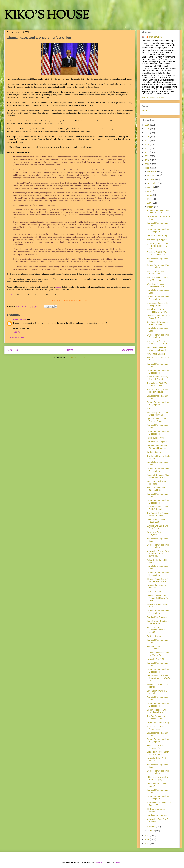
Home (70, 350)
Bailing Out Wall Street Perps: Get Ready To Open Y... (157, 598)
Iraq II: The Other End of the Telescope (158, 279)
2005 (148, 843)
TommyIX (100, 862)
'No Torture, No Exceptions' (154, 648)
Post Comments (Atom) (75, 357)
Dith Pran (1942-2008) (157, 236)
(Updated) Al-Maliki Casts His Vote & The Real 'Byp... (158, 246)
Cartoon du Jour (154, 452)
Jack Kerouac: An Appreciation (155, 728)
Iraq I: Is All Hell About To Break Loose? (158, 273)
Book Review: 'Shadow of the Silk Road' (158, 622)
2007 (148, 835)
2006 (148, 839)
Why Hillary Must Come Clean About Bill (157, 414)
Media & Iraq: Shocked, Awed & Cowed (157, 378)
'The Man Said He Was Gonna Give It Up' (157, 253)
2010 (148, 160)
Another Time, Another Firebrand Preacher (157, 447)
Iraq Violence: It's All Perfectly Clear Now (157, 311)
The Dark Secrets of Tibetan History (156, 489)
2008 (148, 168)
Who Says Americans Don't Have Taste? (156, 285)
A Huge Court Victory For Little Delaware (158, 212)
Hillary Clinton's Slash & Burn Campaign (158, 779)
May (149, 199)
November (152, 175)
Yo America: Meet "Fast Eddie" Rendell (157, 508)
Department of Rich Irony (158, 723)
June (150, 195)
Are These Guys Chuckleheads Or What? (156, 630)
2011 (148, 156)
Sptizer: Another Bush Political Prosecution (157, 420)
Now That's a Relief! (156, 354)
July (149, 191)
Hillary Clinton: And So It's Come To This (158, 317)
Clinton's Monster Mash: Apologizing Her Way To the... (159, 678)
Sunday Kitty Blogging (157, 240)
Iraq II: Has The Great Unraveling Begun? (157, 349)
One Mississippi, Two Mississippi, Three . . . (158, 711)
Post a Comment (17, 337)
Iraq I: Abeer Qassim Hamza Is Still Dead (157, 342)
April (150, 203)
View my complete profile (153, 97)
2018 (148, 129)
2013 (148, 148)
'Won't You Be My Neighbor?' (155, 533)
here (13, 295)
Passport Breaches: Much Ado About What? (158, 476)
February (152, 827)
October (151, 179)
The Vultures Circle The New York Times (157, 384)
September (153, 183)
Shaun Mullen (155, 37)
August (151, 187)
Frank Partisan (20, 320)
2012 (148, 152)
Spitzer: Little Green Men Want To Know (158, 753)
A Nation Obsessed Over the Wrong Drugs (158, 654)
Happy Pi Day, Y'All (156, 659)
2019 (148, 125)
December (152, 171)
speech (58, 287)
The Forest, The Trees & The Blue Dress (158, 514)
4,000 (149, 409)
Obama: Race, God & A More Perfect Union (157, 580)
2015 (148, 140)
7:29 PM (17, 332)
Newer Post (13, 350)
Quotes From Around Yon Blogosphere (158, 231)
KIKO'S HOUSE (47, 16)
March (150, 207)
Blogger (118, 862)
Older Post (127, 350)
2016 (148, 137)
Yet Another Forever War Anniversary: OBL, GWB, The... (158, 554)
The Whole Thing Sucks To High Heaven (158, 391)
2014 (148, 144)
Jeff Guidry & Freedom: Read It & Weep (157, 323)
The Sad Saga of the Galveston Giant (156, 717)
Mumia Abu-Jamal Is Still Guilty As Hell (158, 304)
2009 (148, 164)
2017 (148, 133)
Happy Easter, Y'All (155, 438)
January (151, 831)
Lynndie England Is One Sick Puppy (158, 527)
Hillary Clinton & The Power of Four (156, 747)
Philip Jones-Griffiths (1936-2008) (156, 521)
